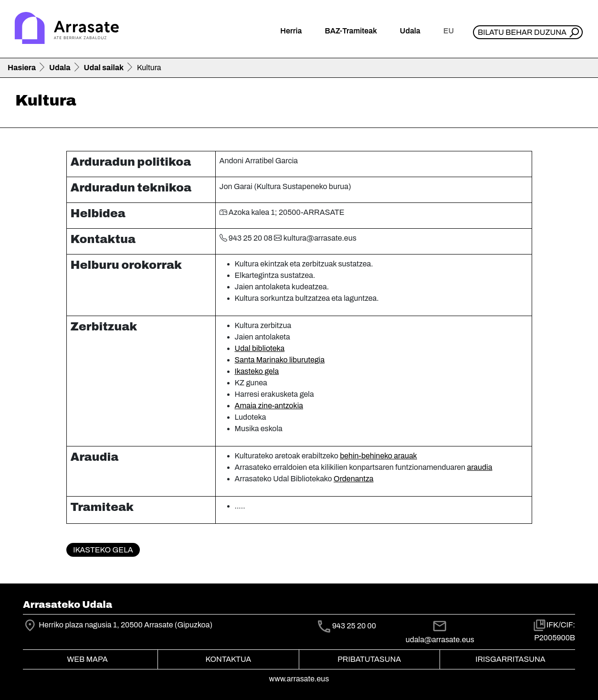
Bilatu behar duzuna (522, 32)
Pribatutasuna (369, 659)
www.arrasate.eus (299, 679)
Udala (60, 68)
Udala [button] (410, 31)
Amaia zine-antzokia (269, 406)
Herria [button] (291, 31)
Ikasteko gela (257, 371)
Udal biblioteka (260, 348)
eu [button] (449, 31)
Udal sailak (104, 68)
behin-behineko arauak (378, 456)
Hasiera (22, 68)
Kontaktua (228, 659)
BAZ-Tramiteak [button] (351, 31)
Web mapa (87, 659)
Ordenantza (353, 479)
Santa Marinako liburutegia (280, 360)
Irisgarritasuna (510, 659)
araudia (479, 467)
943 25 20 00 (354, 626)
